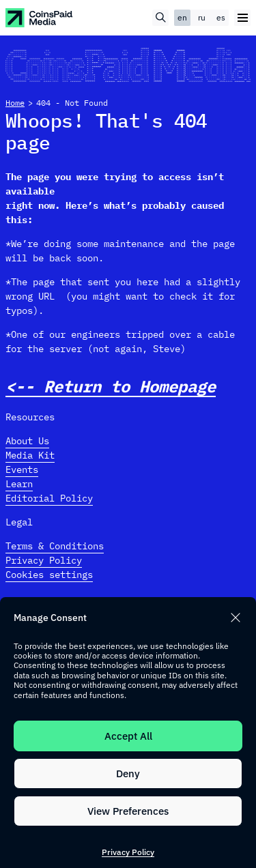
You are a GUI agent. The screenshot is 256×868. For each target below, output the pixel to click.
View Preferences (128, 811)
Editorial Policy (49, 498)
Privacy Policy (128, 852)
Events (22, 469)
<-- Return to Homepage (111, 387)
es (221, 17)
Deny (128, 773)
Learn (19, 484)
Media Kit (30, 455)
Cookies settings (49, 575)
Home (15, 103)
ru (202, 17)
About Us (27, 441)
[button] (236, 618)
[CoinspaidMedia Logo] (40, 18)
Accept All (128, 736)
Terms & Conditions (55, 546)
